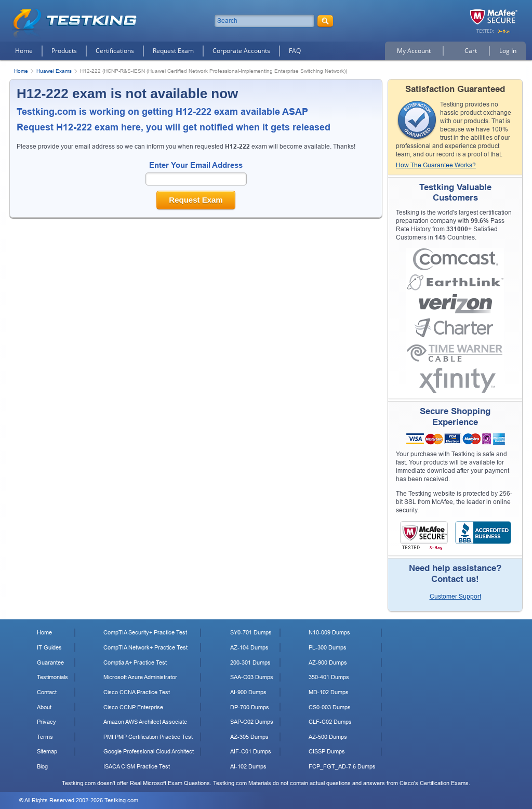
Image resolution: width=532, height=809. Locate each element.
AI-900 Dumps (248, 692)
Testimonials (52, 677)
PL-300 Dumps (328, 647)
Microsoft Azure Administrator (140, 677)
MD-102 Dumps (329, 692)
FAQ (295, 51)
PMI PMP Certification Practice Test (148, 737)
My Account (414, 51)
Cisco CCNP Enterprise (133, 707)
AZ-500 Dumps (328, 737)
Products (64, 51)
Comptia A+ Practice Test (135, 662)
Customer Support (455, 596)
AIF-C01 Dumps (251, 751)
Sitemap (47, 751)
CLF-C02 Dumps (330, 722)
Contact (47, 692)
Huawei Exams (54, 71)
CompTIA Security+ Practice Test (145, 632)
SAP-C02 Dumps (252, 722)
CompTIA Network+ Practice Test (145, 647)
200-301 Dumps (250, 662)
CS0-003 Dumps (330, 707)
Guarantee (50, 662)
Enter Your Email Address (196, 165)
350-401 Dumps (329, 677)
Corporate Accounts (241, 51)
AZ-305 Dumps (249, 737)
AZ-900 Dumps (328, 662)
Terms (45, 737)
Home (24, 51)
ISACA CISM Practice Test (137, 766)
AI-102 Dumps (248, 766)
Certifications (115, 51)
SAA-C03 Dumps (252, 677)
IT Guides (49, 647)
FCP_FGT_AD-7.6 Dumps (342, 766)
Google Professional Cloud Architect (149, 751)
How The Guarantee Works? (436, 165)
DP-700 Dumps (250, 707)
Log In (508, 51)
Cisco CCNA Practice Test (137, 692)
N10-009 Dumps (329, 632)
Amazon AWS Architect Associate (145, 722)
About (44, 707)
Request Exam (173, 51)
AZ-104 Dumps (249, 647)
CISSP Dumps (327, 751)
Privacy (46, 722)
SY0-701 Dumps (251, 632)
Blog (42, 766)
